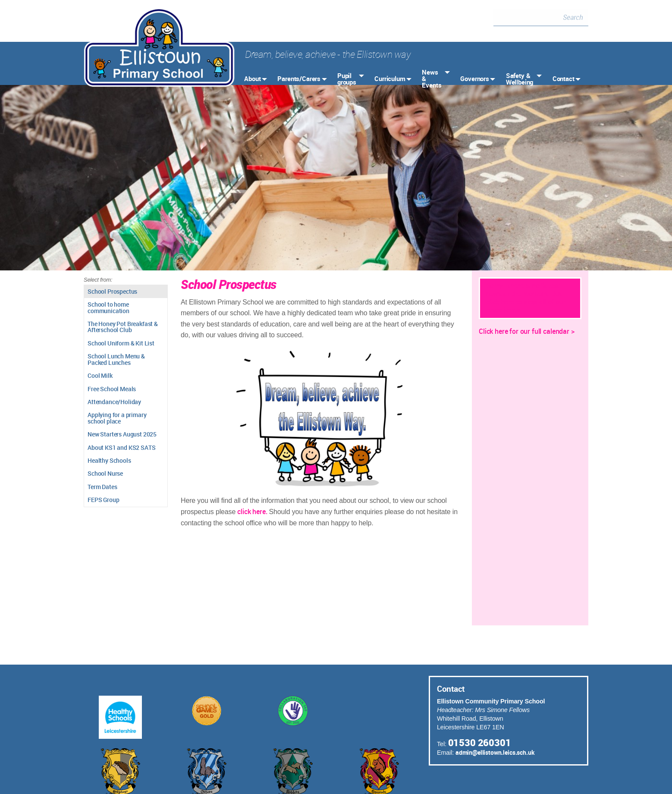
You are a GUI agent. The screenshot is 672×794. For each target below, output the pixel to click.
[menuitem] (255, 79)
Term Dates (102, 487)
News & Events (432, 78)
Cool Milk (100, 375)
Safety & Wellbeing (520, 79)
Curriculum (390, 78)
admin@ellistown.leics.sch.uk (495, 752)
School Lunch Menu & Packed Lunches (116, 359)
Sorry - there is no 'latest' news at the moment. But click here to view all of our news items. (526, 298)
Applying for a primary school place (117, 418)
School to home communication (108, 307)
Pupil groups (347, 79)
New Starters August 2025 (122, 434)
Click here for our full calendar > (527, 331)
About (252, 78)
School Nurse (105, 473)
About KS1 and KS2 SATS (121, 447)
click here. (253, 512)
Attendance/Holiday (114, 402)
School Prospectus (112, 291)
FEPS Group (103, 500)
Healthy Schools (109, 460)
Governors (475, 78)
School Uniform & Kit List (121, 343)
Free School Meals (112, 389)
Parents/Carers (299, 78)
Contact (564, 78)
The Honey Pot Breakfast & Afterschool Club (123, 327)
